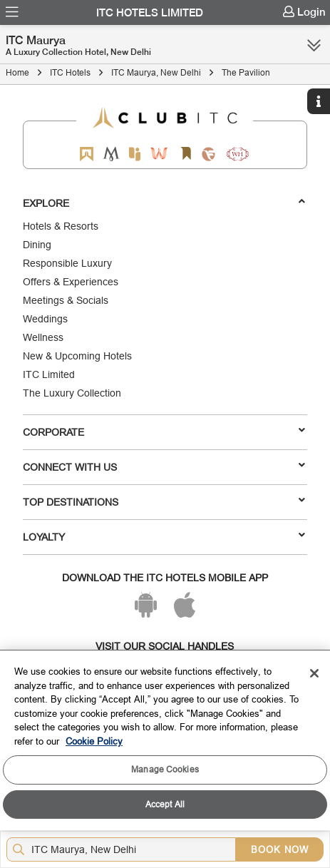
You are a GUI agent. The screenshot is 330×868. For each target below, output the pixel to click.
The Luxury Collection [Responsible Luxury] (72, 393)
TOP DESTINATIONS (164, 501)
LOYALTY (164, 536)
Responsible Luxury (67, 263)
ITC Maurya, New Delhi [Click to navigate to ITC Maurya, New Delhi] (156, 72)
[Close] (314, 673)
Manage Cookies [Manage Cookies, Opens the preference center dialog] (165, 769)
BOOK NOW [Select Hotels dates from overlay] (280, 849)
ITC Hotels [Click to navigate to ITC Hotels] (70, 72)
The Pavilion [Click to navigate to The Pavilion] (246, 72)
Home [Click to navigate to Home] (17, 72)
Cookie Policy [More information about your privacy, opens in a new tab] (94, 741)
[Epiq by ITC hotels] (135, 154)
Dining (37, 245)
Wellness (43, 337)
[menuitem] (12, 12)
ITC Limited (49, 374)
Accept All (165, 804)
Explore (164, 203)
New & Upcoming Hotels (77, 356)
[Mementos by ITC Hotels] (111, 154)
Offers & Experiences (71, 282)
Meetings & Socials (66, 300)
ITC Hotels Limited (150, 13)
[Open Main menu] (12, 12)
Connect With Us (164, 466)
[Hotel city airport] (124, 849)
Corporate (164, 432)
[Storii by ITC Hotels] (186, 154)
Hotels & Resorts (61, 226)
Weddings (45, 319)
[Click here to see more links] (314, 45)
